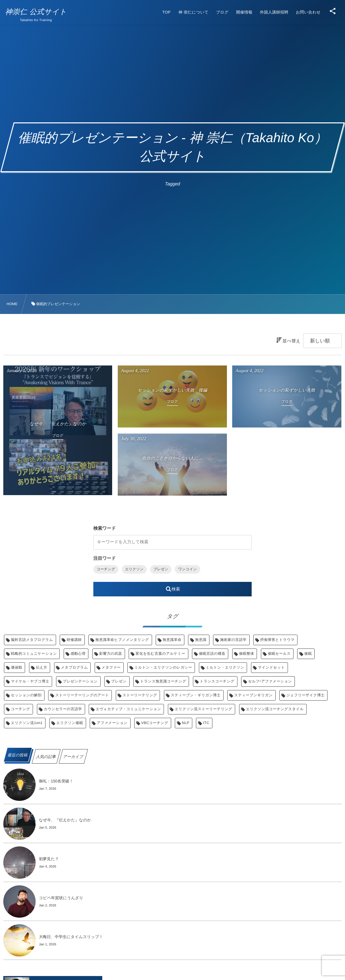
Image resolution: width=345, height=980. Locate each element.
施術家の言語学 (233, 640)
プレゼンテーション (80, 681)
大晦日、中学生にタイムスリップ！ (71, 937)
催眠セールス (279, 654)
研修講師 (74, 640)
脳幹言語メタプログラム (32, 640)
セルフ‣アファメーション (270, 681)
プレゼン (161, 569)
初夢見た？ (49, 859)
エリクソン (134, 569)
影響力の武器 (111, 654)
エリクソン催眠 (70, 723)
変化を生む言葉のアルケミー (160, 654)
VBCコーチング (155, 723)
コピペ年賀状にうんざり (61, 898)
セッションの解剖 (26, 695)
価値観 (16, 668)
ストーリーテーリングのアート (82, 695)
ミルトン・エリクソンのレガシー (163, 668)
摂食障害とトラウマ (277, 640)
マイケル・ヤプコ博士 (30, 681)
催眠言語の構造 (212, 654)
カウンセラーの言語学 (63, 709)
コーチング (106, 569)
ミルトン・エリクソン (225, 668)
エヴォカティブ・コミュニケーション (128, 709)
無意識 (201, 640)
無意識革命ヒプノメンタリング (122, 640)
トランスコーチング (217, 681)
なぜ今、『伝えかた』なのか (65, 820)
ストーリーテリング (140, 695)
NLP (186, 723)
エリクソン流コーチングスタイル (275, 709)
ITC (206, 723)
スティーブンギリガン (253, 695)
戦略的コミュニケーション (34, 654)
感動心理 (78, 654)
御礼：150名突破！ (56, 781)
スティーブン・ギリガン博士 (196, 695)
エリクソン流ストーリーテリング (204, 709)
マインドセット (271, 668)
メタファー (111, 668)
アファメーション (112, 723)
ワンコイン (187, 569)
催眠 (308, 654)
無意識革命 (172, 640)
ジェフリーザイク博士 (305, 695)
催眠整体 (247, 654)
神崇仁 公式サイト (38, 12)
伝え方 (42, 668)
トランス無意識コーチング (163, 681)
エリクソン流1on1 (27, 723)
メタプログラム (75, 668)
